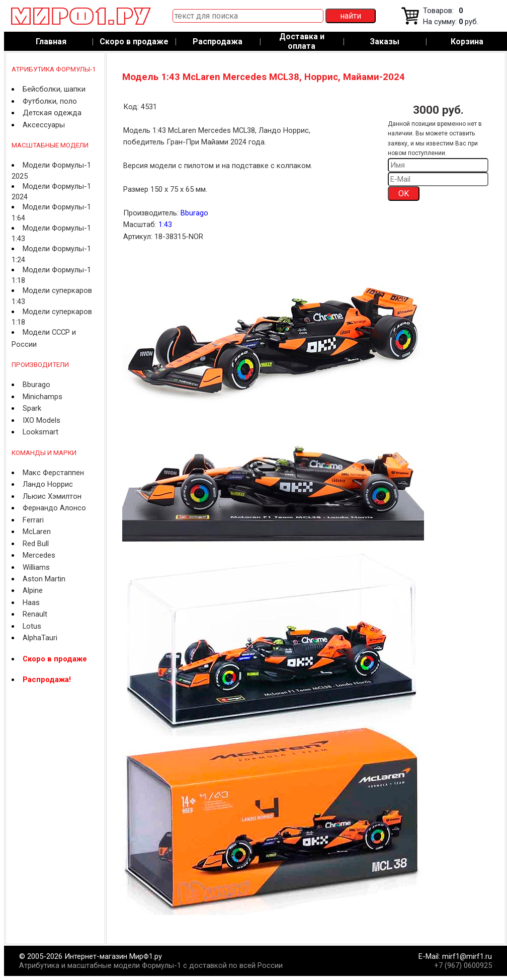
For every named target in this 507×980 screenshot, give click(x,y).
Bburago (36, 385)
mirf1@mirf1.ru (467, 956)
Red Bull (36, 544)
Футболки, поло (50, 101)
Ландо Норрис (48, 484)
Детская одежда (52, 113)
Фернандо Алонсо (54, 508)
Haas (31, 602)
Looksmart (40, 432)
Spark (32, 408)
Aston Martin (44, 579)
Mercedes (39, 555)
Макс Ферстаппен (53, 473)
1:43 (165, 224)
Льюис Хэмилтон (52, 496)
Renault (35, 614)
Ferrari (33, 520)
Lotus (32, 626)
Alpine (33, 590)
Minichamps (43, 397)
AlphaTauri (40, 638)
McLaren (37, 532)
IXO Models (41, 420)
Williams (36, 567)
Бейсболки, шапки (54, 89)
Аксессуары (44, 125)
